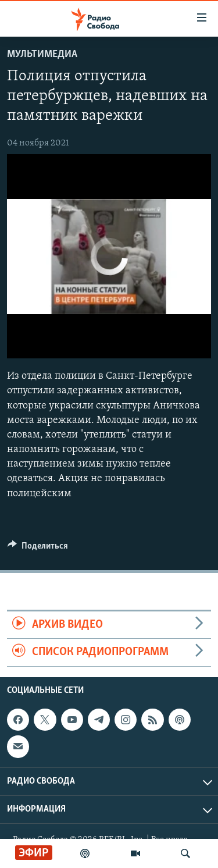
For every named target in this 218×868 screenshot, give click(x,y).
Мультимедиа (42, 54)
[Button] (38, 549)
